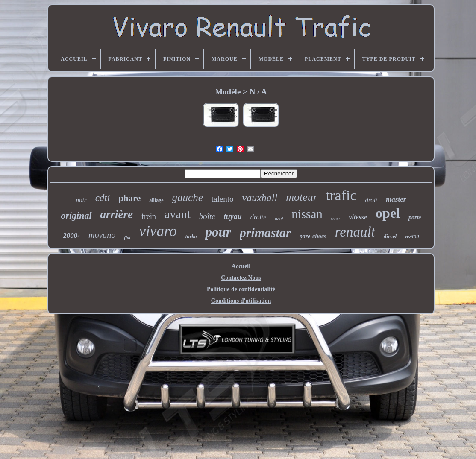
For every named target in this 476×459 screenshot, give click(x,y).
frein (149, 216)
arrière (117, 214)
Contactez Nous (241, 278)
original (76, 215)
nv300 (412, 236)
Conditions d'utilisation (241, 301)
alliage (156, 200)
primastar (265, 232)
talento (223, 199)
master (396, 199)
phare (129, 198)
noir (81, 200)
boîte (207, 216)
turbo (191, 237)
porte (415, 218)
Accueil (241, 266)
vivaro (158, 231)
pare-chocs (313, 236)
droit (372, 200)
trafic (341, 195)
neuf (279, 219)
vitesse (358, 217)
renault (355, 232)
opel (388, 213)
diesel (390, 236)
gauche (188, 197)
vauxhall (260, 198)
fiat (127, 237)
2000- (71, 235)
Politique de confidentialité (241, 289)
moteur (302, 197)
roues (336, 219)
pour (218, 232)
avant (178, 214)
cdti (103, 198)
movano (102, 235)
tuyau (233, 216)
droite (259, 217)
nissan (307, 214)
